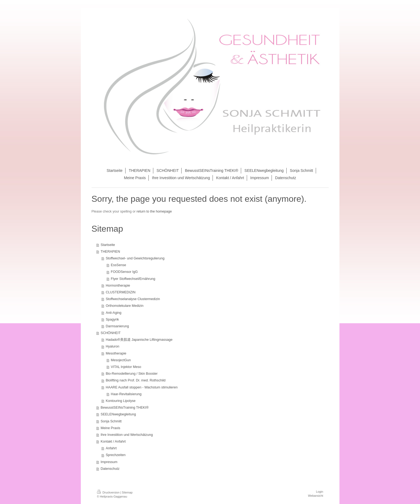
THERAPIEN (110, 252)
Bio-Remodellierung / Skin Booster (132, 374)
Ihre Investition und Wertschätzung (127, 435)
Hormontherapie (118, 286)
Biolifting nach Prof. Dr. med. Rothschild (136, 380)
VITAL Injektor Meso (126, 367)
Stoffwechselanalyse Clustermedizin (133, 299)
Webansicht (315, 496)
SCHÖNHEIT (111, 333)
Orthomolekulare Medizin (124, 306)
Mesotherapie (116, 353)
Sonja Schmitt (111, 421)
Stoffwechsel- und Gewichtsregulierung (135, 258)
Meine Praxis (111, 428)
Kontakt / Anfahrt (113, 442)
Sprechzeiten (116, 455)
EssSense (118, 265)
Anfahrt (111, 448)
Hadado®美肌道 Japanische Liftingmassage (139, 340)
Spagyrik (112, 319)
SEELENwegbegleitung (118, 414)
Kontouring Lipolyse (121, 401)
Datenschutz (110, 469)
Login (320, 492)
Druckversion (109, 492)
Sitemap (127, 492)
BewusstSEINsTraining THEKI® (125, 408)
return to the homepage (154, 211)
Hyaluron (112, 346)
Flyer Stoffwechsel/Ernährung (133, 279)
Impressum (109, 462)
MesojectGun (121, 360)
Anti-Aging (113, 313)
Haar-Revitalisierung (126, 394)
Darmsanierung (117, 326)
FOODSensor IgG (124, 272)
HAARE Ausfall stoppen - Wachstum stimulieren (142, 387)
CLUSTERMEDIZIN (121, 292)
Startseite (108, 245)
